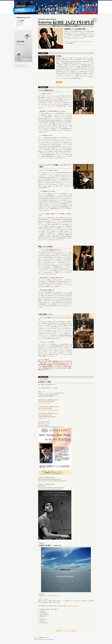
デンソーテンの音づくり (22, 67)
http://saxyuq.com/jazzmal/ (44, 403)
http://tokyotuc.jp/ (42, 418)
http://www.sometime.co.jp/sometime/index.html (49, 410)
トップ (36, 637)
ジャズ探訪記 (31, 20)
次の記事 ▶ (73, 631)
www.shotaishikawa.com (74, 606)
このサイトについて (21, 65)
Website (60, 82)
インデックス (66, 631)
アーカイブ (31, 23)
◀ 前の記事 (58, 631)
